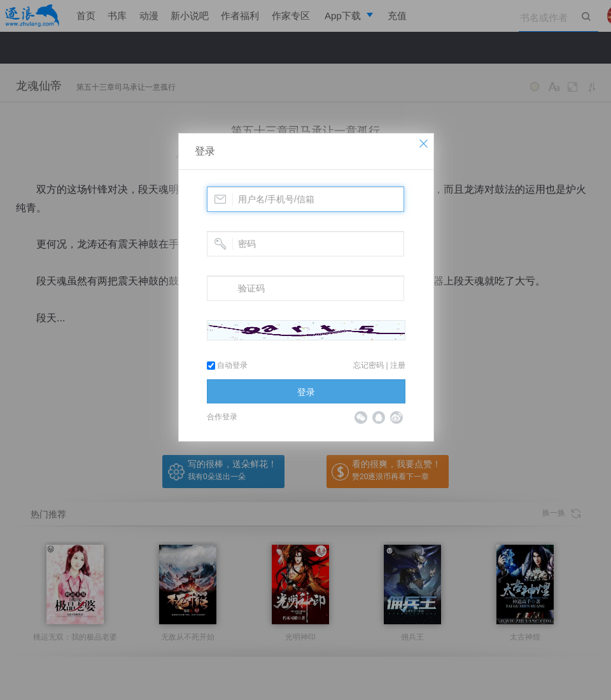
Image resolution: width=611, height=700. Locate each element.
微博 (397, 417)
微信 (361, 417)
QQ (379, 417)
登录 (205, 151)
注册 (398, 365)
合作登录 (222, 417)
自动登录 (227, 365)
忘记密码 (369, 365)
